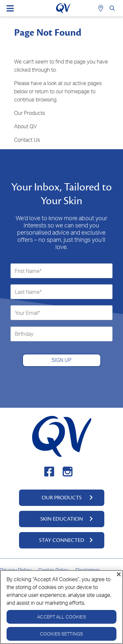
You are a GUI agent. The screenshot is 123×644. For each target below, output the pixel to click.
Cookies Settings (61, 634)
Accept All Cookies (61, 617)
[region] (61, 607)
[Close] (119, 574)
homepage (77, 91)
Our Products (30, 113)
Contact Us (27, 140)
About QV (25, 126)
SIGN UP (61, 360)
